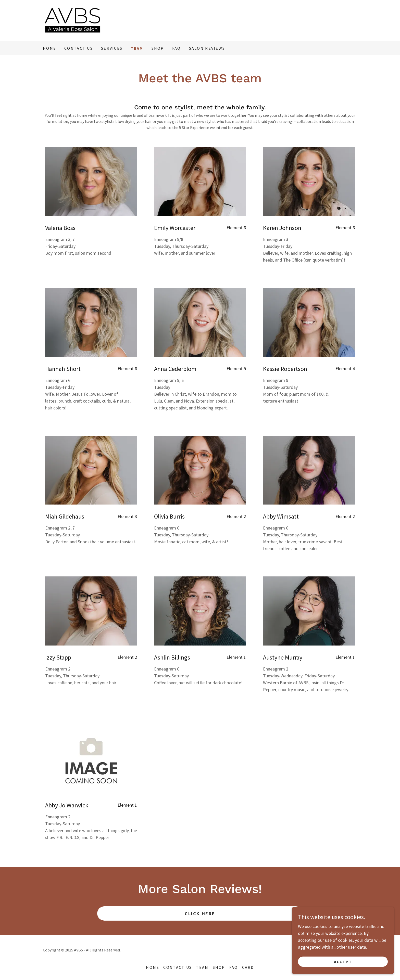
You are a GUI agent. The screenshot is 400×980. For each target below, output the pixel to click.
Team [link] (137, 48)
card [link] (248, 967)
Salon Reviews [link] (207, 48)
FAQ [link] (177, 48)
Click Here (200, 914)
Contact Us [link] (79, 48)
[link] (73, 20)
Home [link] (49, 48)
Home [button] (153, 967)
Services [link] (112, 48)
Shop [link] (158, 48)
